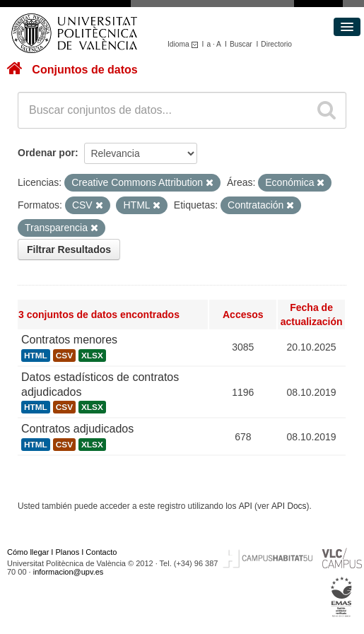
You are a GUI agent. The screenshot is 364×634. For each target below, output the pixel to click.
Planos (68, 552)
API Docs (289, 506)
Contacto (101, 552)
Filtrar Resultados (69, 250)
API (246, 506)
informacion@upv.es (69, 572)
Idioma (185, 44)
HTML (36, 356)
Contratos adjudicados (77, 429)
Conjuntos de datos (84, 70)
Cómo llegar (28, 552)
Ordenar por (46, 153)
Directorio (276, 44)
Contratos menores (69, 340)
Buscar (241, 44)
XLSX (92, 356)
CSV (64, 356)
